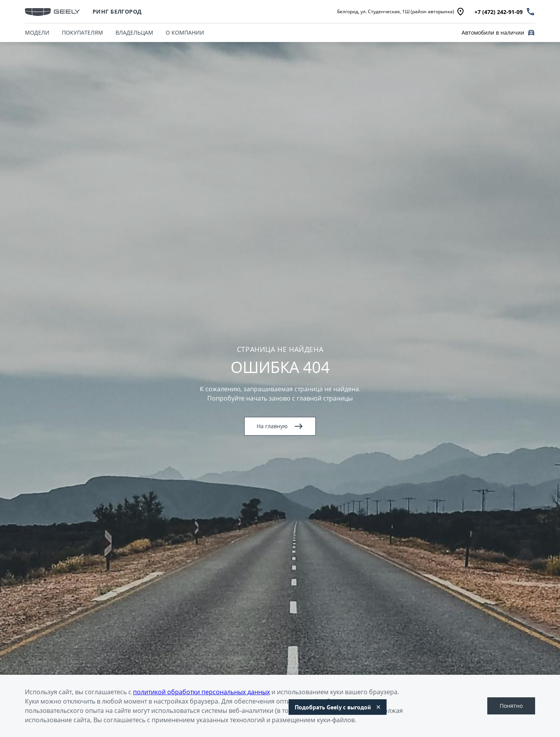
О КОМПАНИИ (185, 32)
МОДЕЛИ (37, 32)
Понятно (511, 706)
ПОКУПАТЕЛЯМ (82, 32)
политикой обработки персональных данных (201, 692)
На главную (280, 426)
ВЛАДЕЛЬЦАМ (134, 32)
